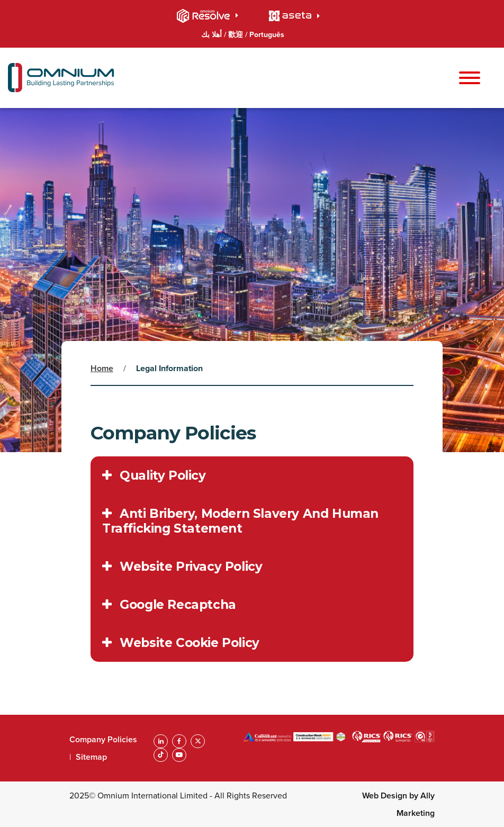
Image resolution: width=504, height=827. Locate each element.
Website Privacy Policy (182, 567)
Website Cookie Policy (181, 643)
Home (102, 368)
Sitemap (91, 757)
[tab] (252, 475)
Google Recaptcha (169, 605)
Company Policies (103, 739)
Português (267, 35)
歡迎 (237, 35)
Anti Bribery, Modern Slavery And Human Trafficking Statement (240, 521)
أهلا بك (213, 35)
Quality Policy (154, 475)
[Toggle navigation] (470, 79)
